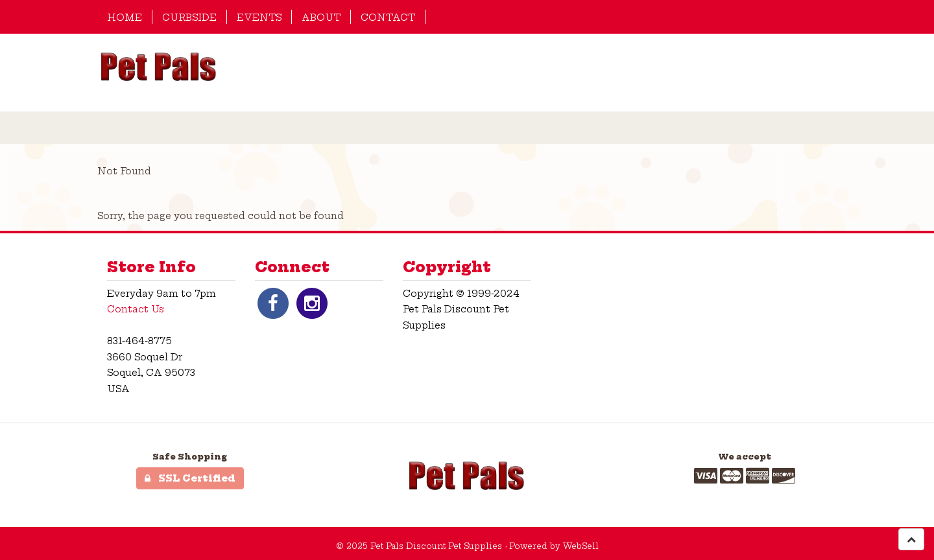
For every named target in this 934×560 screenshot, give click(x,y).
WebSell (581, 546)
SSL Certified (190, 478)
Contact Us (136, 309)
